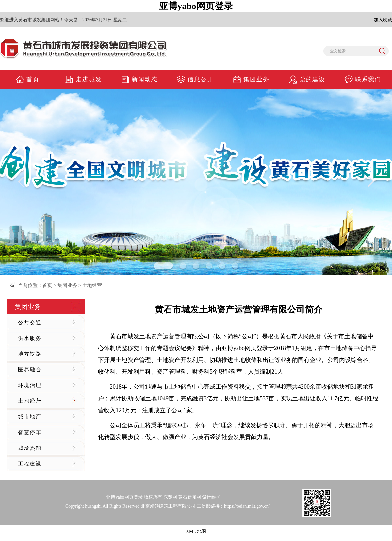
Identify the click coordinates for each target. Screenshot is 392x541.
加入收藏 (383, 20)
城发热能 (30, 448)
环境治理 (30, 385)
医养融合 (30, 370)
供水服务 (30, 338)
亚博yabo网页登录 (196, 6)
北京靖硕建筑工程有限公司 (168, 506)
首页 (47, 285)
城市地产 (30, 417)
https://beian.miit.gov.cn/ (247, 506)
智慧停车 (30, 432)
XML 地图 (196, 531)
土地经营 (30, 401)
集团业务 (67, 285)
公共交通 (30, 322)
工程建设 (30, 464)
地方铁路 (30, 354)
